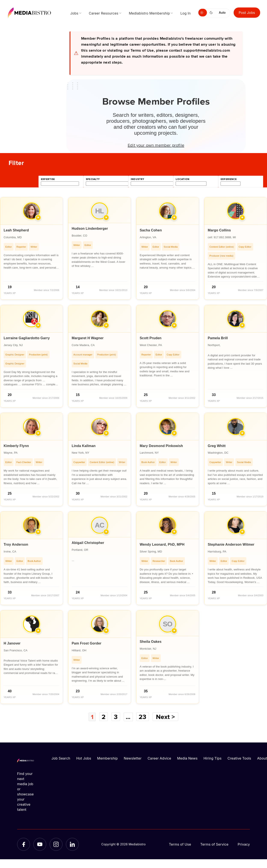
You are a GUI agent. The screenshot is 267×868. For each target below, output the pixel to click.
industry (137, 179)
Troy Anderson (16, 544)
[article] (31, 248)
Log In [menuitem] (185, 13)
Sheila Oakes (151, 642)
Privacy (244, 844)
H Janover (12, 643)
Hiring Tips (212, 758)
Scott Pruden (151, 338)
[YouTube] (40, 844)
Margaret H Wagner (88, 338)
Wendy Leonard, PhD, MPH (162, 544)
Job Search (61, 758)
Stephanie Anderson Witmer (231, 544)
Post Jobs (247, 13)
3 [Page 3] (116, 717)
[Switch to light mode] (203, 13)
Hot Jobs (84, 758)
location (182, 179)
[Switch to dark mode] (212, 13)
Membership (107, 758)
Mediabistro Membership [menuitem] (149, 13)
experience (229, 179)
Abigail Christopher (88, 543)
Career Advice (159, 758)
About (262, 758)
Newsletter (133, 758)
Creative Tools (239, 758)
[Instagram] (56, 844)
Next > (166, 717)
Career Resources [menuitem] (104, 13)
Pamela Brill (218, 338)
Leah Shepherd (16, 230)
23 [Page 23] (143, 717)
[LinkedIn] (72, 844)
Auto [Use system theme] (222, 12)
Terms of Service (214, 844)
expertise (48, 179)
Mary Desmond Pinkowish (161, 446)
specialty (93, 179)
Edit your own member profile (156, 145)
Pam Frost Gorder (87, 643)
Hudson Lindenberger (90, 229)
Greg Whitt (217, 446)
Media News (187, 758)
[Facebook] (24, 844)
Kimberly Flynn (16, 446)
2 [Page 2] (103, 717)
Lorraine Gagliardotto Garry (27, 338)
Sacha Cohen (151, 230)
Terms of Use (180, 844)
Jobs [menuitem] (74, 13)
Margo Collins (219, 230)
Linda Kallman (84, 446)
